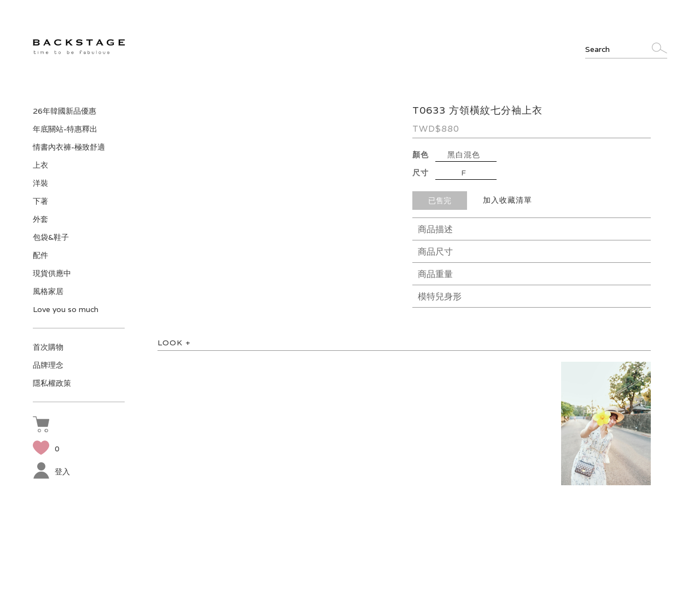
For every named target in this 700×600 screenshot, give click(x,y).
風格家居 (48, 291)
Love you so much (66, 309)
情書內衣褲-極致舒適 (69, 147)
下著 (40, 201)
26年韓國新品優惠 (65, 111)
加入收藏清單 (507, 200)
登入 (51, 472)
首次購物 (48, 347)
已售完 (440, 201)
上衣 (40, 165)
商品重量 (435, 274)
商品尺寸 (435, 252)
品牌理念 (48, 365)
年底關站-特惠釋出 (65, 129)
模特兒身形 (440, 296)
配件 (40, 255)
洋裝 (40, 183)
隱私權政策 (52, 383)
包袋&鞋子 (51, 237)
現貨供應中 (52, 273)
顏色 (421, 155)
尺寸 (421, 173)
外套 (40, 219)
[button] (44, 426)
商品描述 (435, 229)
